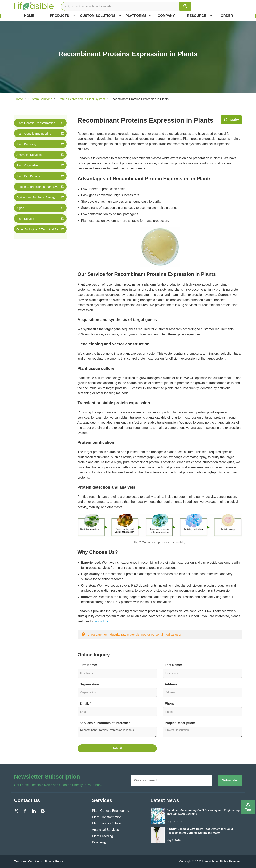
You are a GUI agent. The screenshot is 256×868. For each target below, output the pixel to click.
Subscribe (230, 780)
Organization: (90, 684)
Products (62, 16)
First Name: (88, 665)
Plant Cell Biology (28, 176)
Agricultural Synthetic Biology (36, 197)
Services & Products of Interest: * (105, 723)
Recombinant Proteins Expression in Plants (117, 732)
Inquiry (233, 120)
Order (227, 16)
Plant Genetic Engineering (34, 133)
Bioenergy (99, 842)
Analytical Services (29, 155)
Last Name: (173, 665)
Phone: (170, 703)
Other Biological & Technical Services (39, 229)
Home (29, 16)
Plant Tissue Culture (106, 823)
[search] (185, 6)
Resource (199, 16)
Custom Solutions (100, 16)
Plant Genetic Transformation (36, 123)
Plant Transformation (107, 817)
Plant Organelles (27, 165)
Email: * (85, 703)
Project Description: (180, 723)
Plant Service (25, 219)
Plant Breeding (26, 144)
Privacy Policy (54, 861)
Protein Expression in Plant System (81, 99)
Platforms (138, 16)
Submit (117, 748)
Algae (20, 208)
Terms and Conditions (28, 861)
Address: (172, 684)
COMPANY (170, 16)
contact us (101, 621)
